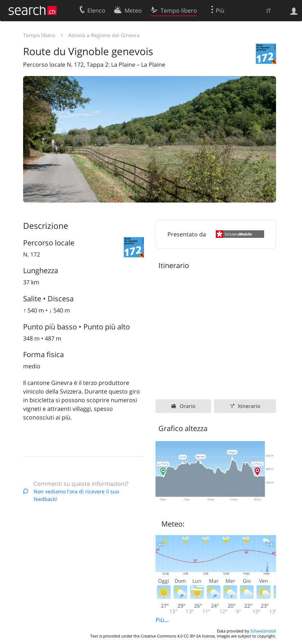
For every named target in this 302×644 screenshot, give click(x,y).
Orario (187, 406)
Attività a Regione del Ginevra (104, 35)
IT (269, 11)
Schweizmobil (263, 631)
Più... (162, 620)
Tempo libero (39, 35)
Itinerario (249, 406)
